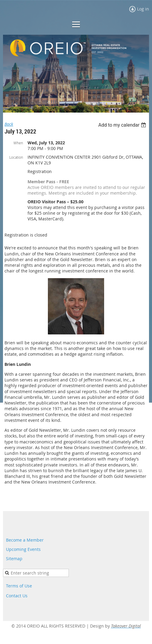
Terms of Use (19, 586)
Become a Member (25, 540)
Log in (143, 9)
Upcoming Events (23, 549)
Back (9, 124)
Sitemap (14, 559)
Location (16, 157)
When (18, 143)
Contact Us (17, 596)
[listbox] (123, 125)
